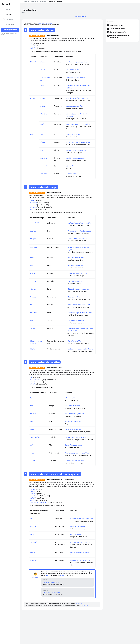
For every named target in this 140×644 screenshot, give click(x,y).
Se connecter (9, 24)
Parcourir (7, 14)
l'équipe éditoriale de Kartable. (45, 23)
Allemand (43, 2)
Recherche (8, 19)
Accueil (7, 9)
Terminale (34, 2)
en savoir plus (79, 603)
